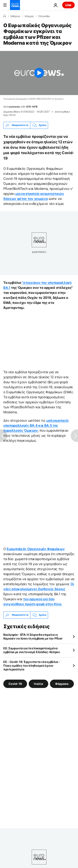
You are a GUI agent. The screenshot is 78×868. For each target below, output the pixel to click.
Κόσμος (29, 16)
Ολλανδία (44, 16)
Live (68, 5)
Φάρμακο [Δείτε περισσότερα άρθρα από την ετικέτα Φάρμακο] (62, 683)
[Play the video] (39, 73)
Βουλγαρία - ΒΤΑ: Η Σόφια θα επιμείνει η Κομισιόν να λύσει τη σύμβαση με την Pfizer (33, 636)
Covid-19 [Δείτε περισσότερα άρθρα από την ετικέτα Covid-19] (15, 683)
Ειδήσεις (15, 16)
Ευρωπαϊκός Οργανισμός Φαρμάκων (36, 549)
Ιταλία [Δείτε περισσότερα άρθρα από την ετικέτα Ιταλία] (38, 683)
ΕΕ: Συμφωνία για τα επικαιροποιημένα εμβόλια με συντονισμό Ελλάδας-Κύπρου (32, 650)
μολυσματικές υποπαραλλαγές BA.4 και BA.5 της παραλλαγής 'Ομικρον (36, 425)
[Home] (5, 16)
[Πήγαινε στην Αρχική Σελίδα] (15, 5)
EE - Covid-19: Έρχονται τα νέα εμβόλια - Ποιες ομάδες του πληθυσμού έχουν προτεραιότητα (32, 666)
